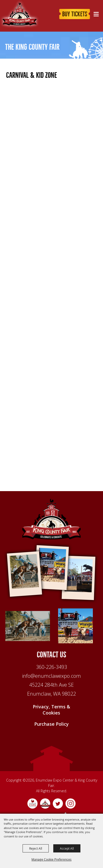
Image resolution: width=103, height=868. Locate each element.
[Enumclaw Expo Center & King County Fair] (52, 519)
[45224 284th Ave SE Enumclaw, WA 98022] (52, 690)
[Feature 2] (75, 626)
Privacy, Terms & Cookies (52, 710)
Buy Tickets (75, 14)
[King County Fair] (20, 14)
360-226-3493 (52, 668)
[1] (28, 626)
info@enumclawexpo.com (52, 677)
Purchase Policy (52, 725)
